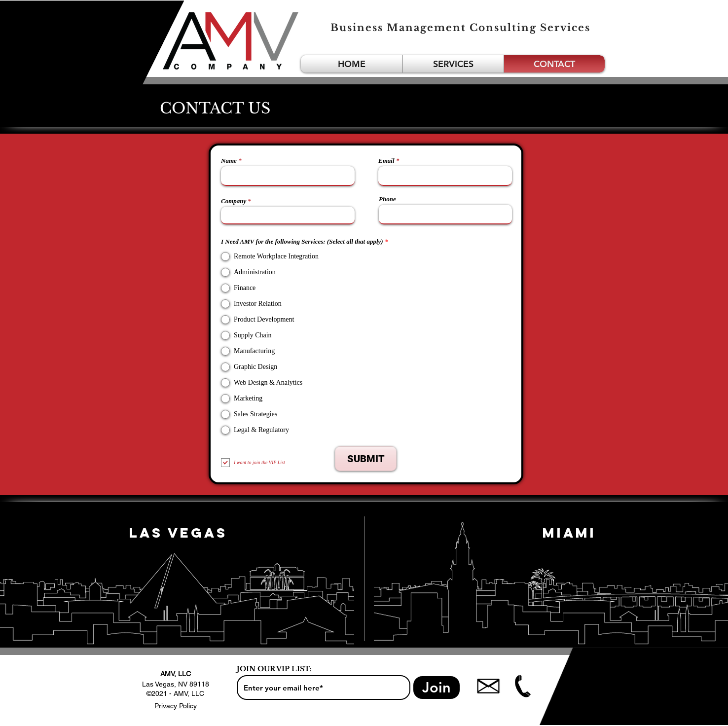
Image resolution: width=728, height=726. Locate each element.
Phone (387, 199)
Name (229, 161)
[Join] (437, 688)
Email (386, 161)
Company (234, 201)
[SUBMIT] (366, 459)
